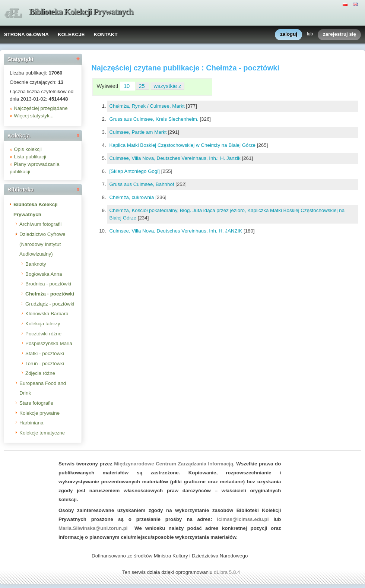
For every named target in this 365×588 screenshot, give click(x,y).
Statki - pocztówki (45, 353)
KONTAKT (105, 34)
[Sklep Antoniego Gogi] (135, 171)
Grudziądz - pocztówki (50, 304)
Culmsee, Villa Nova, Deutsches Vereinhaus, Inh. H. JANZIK (176, 231)
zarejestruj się (339, 34)
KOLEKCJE (71, 34)
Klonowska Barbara (47, 314)
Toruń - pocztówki (45, 363)
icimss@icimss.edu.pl (243, 519)
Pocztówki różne (43, 334)
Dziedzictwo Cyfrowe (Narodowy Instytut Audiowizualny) (42, 244)
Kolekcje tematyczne (42, 433)
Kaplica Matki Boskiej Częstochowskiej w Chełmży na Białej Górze (183, 145)
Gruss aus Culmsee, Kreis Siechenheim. (154, 119)
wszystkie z (168, 86)
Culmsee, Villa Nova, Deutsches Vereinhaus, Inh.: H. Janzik (175, 158)
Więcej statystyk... (34, 116)
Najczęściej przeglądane (41, 108)
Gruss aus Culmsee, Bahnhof (142, 184)
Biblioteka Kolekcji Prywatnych (81, 12)
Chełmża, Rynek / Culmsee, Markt (147, 106)
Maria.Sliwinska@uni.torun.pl (93, 528)
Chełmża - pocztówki (50, 294)
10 (127, 86)
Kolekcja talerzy (43, 324)
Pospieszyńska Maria (49, 343)
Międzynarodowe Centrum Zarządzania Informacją (174, 464)
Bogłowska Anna (44, 274)
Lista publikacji (30, 157)
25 (142, 86)
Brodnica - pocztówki (48, 284)
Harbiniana (31, 423)
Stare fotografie (36, 403)
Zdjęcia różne (40, 373)
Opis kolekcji (28, 149)
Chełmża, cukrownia (132, 197)
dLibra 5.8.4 (228, 572)
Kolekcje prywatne (39, 413)
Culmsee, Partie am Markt (139, 132)
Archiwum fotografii (40, 224)
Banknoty (36, 264)
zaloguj (289, 34)
